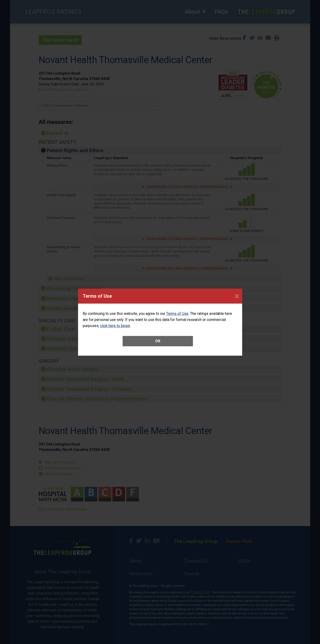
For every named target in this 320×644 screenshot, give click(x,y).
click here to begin (115, 326)
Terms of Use (177, 314)
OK (158, 341)
